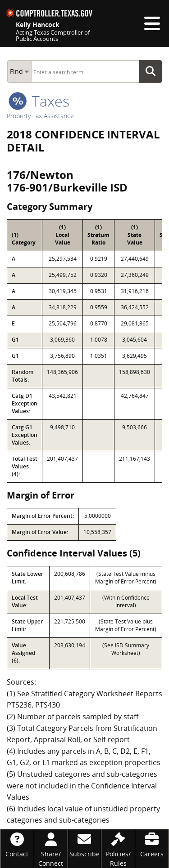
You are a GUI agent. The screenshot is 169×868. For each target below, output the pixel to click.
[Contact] (17, 844)
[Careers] (152, 844)
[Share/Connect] (51, 849)
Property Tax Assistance (40, 116)
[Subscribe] (85, 844)
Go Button (153, 71)
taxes (39, 101)
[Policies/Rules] (118, 849)
